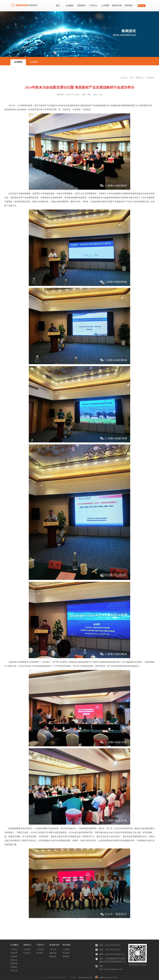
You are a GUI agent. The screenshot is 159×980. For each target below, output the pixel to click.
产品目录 (40, 949)
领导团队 (14, 967)
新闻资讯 (81, 5)
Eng (143, 6)
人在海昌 (66, 949)
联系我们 (129, 5)
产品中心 (93, 5)
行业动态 (27, 953)
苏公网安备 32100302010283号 (106, 977)
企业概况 (70, 5)
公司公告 (53, 949)
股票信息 (53, 953)
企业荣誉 (14, 956)
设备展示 (40, 953)
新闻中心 (140, 78)
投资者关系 (117, 5)
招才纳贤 (66, 945)
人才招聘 (105, 5)
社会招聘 (66, 953)
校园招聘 (66, 956)
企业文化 (14, 971)
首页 (58, 5)
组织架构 (14, 953)
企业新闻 (18, 62)
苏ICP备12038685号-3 (85, 977)
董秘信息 (53, 956)
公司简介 (14, 949)
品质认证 (14, 960)
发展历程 (14, 963)
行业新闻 (34, 62)
